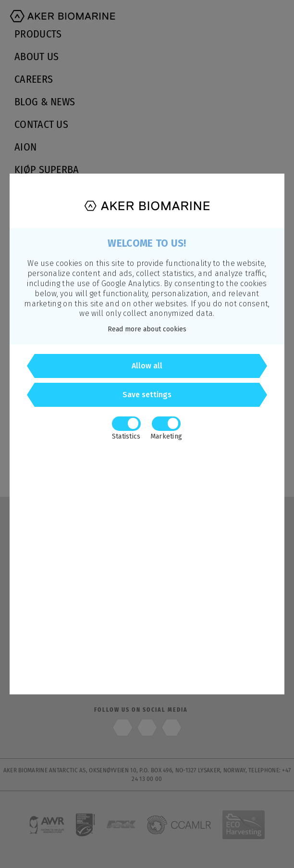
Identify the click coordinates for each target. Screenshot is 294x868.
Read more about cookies (147, 329)
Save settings (147, 395)
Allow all (147, 366)
